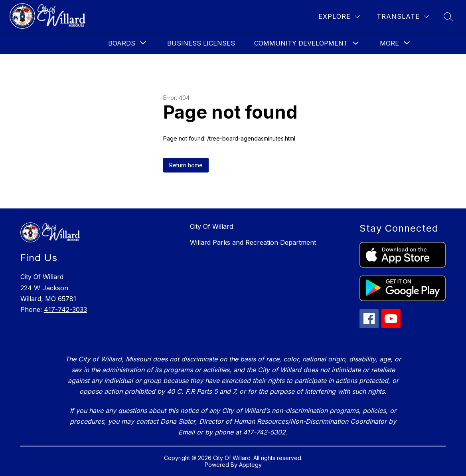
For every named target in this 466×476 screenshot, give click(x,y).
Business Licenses (201, 43)
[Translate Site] (403, 17)
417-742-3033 (65, 309)
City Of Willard (211, 226)
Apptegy (250, 465)
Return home (186, 165)
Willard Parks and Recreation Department (253, 242)
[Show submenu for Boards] (122, 43)
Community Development (301, 43)
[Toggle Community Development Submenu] (356, 43)
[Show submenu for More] (389, 43)
